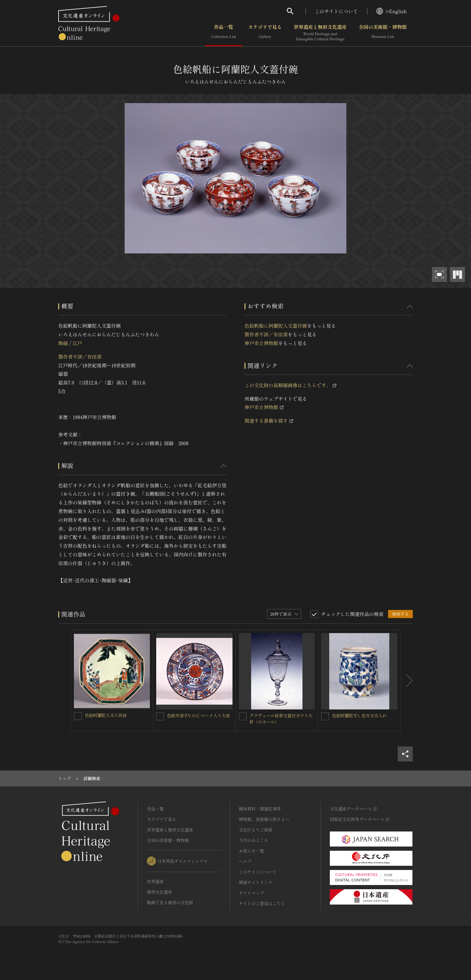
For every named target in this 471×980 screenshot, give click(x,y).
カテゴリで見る (265, 33)
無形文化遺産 (160, 892)
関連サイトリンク (256, 882)
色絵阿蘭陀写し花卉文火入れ (359, 715)
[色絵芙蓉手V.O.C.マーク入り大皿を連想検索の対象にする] (160, 716)
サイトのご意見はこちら (262, 903)
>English (392, 11)
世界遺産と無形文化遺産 (320, 33)
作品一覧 (224, 33)
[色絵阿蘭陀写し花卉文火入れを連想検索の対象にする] (325, 716)
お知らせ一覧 (251, 851)
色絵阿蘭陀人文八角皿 (106, 715)
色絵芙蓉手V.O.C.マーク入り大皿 (199, 715)
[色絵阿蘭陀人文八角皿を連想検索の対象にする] (78, 716)
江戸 (77, 343)
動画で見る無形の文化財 (170, 902)
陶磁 (63, 343)
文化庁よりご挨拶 (256, 830)
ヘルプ (245, 861)
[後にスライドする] (407, 681)
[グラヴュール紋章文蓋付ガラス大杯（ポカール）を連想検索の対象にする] (243, 716)
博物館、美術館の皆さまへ (264, 819)
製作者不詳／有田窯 (80, 357)
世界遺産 (155, 881)
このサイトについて (336, 11)
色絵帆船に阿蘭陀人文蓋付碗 (276, 326)
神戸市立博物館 (261, 343)
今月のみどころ (254, 840)
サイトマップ (251, 893)
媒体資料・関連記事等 (260, 809)
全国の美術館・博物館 (383, 33)
